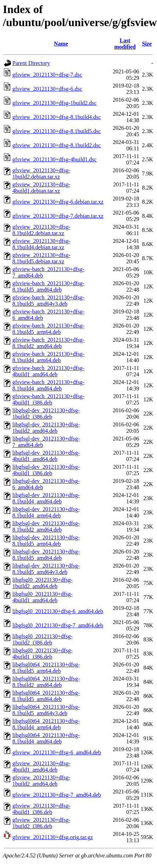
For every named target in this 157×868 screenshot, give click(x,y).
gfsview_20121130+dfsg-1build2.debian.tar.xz (41, 173)
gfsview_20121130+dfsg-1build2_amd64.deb (41, 781)
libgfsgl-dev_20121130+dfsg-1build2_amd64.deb (46, 428)
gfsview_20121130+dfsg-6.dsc (47, 89)
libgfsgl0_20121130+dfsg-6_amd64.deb (58, 611)
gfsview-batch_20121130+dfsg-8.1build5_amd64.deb (48, 286)
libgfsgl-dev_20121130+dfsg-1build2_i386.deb (46, 414)
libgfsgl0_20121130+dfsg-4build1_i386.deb (42, 654)
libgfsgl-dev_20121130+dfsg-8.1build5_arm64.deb (46, 541)
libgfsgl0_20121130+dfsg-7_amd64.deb (58, 625)
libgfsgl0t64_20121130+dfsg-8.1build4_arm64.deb (46, 724)
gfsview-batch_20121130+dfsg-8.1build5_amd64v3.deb (48, 301)
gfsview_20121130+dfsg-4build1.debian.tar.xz (41, 188)
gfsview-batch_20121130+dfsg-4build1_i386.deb (48, 399)
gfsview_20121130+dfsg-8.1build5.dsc (57, 131)
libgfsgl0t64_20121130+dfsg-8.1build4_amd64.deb (46, 738)
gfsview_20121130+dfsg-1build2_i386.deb (41, 823)
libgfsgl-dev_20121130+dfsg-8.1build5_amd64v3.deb (46, 569)
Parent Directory (31, 63)
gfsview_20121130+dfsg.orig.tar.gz (53, 837)
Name (61, 44)
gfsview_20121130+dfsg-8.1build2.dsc (57, 145)
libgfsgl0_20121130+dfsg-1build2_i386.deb (42, 639)
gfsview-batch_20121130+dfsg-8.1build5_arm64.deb (48, 329)
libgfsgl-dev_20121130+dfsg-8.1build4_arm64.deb (46, 512)
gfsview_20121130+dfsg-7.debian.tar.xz (58, 216)
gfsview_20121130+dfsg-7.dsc (47, 75)
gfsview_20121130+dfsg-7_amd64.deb (57, 795)
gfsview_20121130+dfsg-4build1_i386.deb (41, 809)
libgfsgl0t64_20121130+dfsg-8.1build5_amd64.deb (46, 696)
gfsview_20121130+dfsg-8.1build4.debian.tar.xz (41, 244)
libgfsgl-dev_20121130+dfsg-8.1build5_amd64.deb (46, 555)
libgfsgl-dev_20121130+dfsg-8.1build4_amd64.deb (46, 498)
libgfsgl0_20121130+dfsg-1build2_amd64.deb (42, 583)
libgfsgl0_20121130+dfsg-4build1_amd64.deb (42, 597)
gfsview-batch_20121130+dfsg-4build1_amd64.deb (48, 371)
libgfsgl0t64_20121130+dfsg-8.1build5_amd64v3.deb (46, 710)
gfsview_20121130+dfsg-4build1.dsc (54, 159)
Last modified (125, 44)
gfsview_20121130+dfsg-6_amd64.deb (57, 752)
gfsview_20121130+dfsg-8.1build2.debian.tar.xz (41, 230)
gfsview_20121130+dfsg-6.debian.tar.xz (58, 202)
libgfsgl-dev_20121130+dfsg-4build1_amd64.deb (46, 456)
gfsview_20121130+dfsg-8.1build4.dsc (57, 117)
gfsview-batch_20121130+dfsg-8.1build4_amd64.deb (48, 385)
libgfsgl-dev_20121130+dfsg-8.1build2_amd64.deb (46, 526)
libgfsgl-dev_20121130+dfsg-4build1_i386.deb (46, 470)
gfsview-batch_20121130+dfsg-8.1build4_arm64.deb (48, 357)
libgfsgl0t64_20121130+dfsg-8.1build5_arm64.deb (46, 668)
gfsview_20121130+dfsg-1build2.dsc (54, 103)
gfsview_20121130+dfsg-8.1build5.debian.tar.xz (41, 258)
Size (147, 44)
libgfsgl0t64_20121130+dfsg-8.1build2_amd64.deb (46, 682)
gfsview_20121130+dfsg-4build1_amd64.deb (41, 767)
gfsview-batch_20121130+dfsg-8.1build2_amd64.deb (48, 343)
